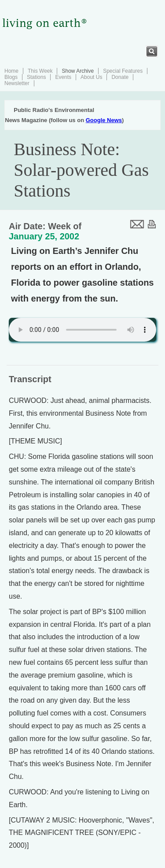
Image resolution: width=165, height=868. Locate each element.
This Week (40, 71)
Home (11, 71)
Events (63, 77)
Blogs (11, 77)
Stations (36, 77)
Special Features (123, 71)
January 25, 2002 (44, 236)
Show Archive (78, 71)
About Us (91, 77)
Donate (120, 77)
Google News (104, 120)
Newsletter (17, 83)
